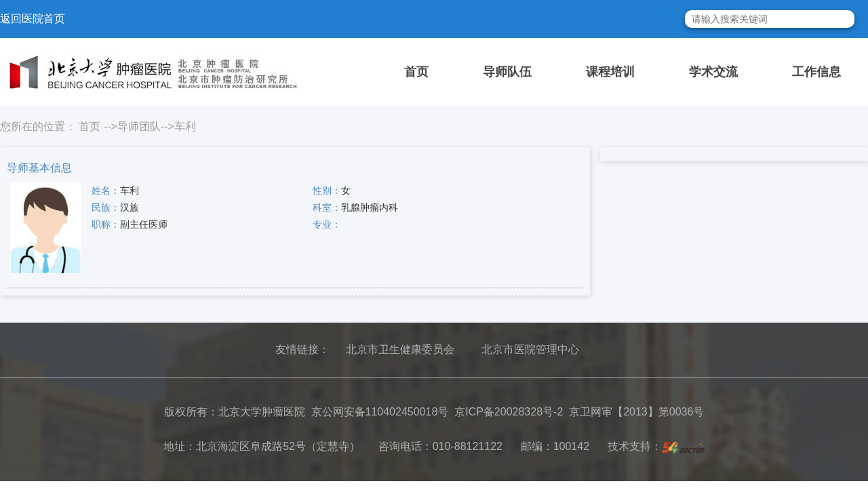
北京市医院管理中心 (530, 349)
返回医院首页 (33, 19)
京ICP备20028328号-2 (509, 412)
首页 (416, 72)
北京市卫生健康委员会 (400, 349)
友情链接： (302, 349)
